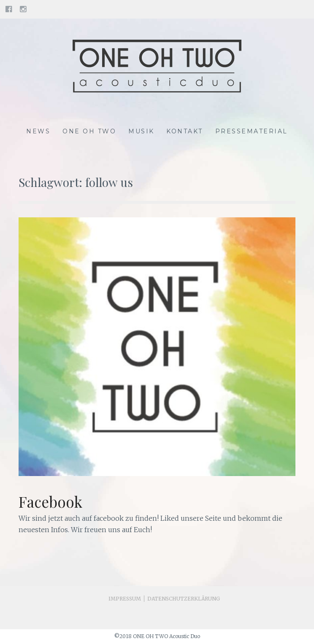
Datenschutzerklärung (184, 599)
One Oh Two (89, 131)
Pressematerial (252, 131)
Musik (141, 131)
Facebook (50, 502)
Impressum (125, 599)
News (38, 131)
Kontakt (185, 131)
